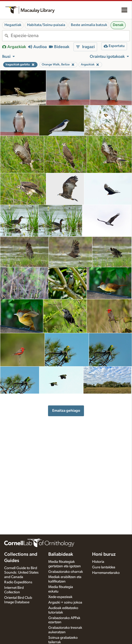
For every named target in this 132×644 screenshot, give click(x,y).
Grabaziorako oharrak (66, 572)
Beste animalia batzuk (89, 25)
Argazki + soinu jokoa (65, 602)
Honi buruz (104, 554)
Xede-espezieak (60, 597)
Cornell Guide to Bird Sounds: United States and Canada (21, 573)
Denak (118, 25)
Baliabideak (61, 554)
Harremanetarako (106, 573)
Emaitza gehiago (66, 411)
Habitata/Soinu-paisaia (46, 25)
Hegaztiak (13, 25)
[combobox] (70, 36)
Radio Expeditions (18, 582)
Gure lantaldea (104, 567)
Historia (98, 562)
